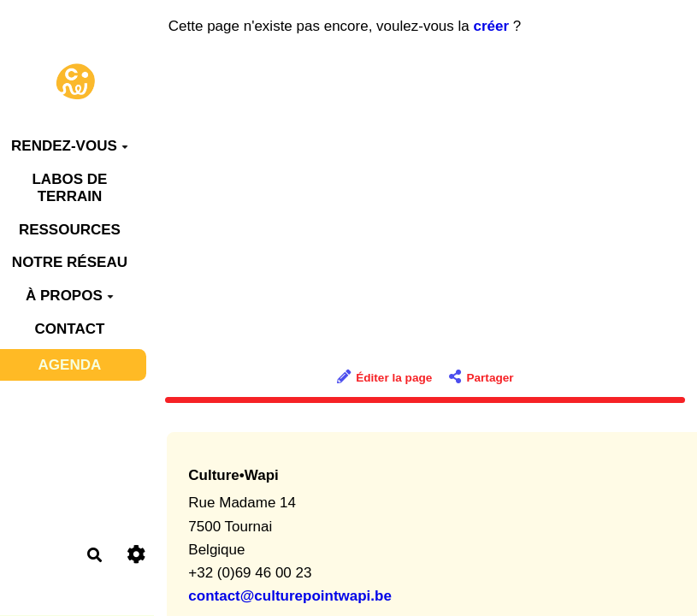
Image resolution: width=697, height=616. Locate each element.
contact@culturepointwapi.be (290, 596)
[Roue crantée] (136, 555)
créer (492, 26)
